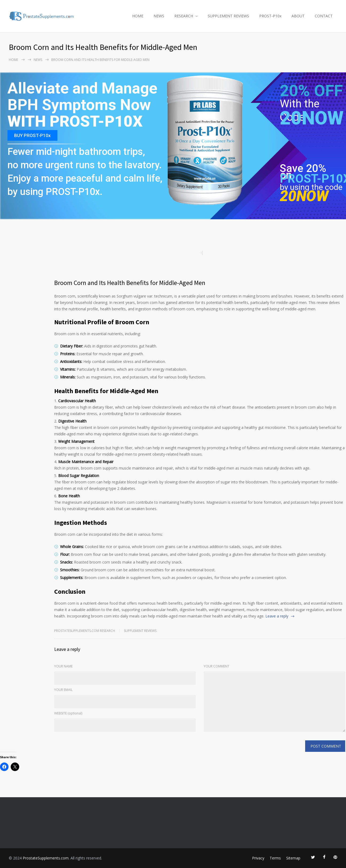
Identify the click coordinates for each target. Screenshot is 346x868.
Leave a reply (277, 616)
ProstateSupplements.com (46, 858)
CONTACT (324, 16)
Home (13, 60)
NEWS (159, 16)
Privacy (258, 858)
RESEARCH (184, 16)
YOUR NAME (63, 666)
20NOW (312, 118)
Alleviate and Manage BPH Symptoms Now (82, 97)
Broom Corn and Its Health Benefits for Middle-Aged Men (130, 283)
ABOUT (298, 16)
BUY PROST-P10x (32, 135)
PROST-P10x (270, 16)
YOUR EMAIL (63, 690)
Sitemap (293, 858)
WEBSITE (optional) (68, 713)
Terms (275, 858)
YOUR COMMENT (217, 666)
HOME (138, 16)
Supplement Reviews (140, 631)
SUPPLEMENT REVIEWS (228, 16)
